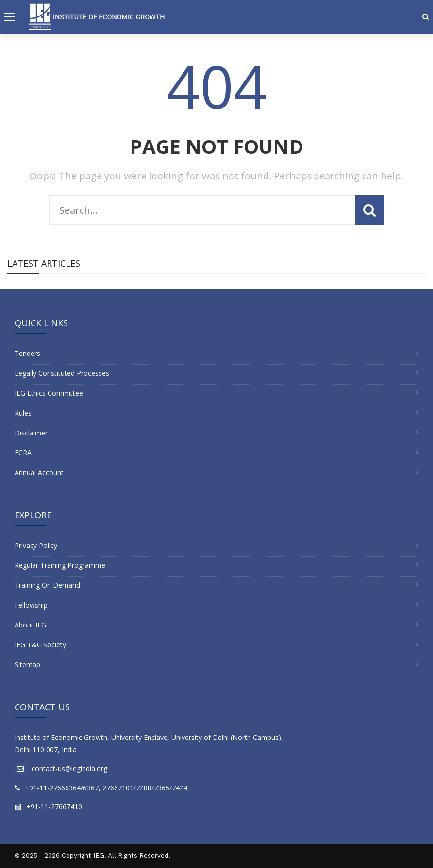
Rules (23, 413)
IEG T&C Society (40, 645)
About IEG (30, 625)
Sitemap (27, 665)
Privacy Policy (36, 545)
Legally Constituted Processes (62, 373)
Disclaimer (31, 433)
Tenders (27, 353)
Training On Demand (47, 585)
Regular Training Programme (60, 565)
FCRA (23, 453)
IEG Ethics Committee (49, 393)
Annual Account (39, 473)
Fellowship (31, 605)
